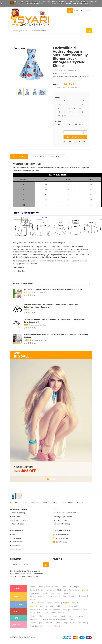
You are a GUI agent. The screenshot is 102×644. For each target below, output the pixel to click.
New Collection (23, 467)
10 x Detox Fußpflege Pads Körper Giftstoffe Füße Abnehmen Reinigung (53, 289)
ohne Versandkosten (71, 87)
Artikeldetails (38, 157)
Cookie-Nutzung (45, 3)
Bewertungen (57, 157)
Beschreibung (19, 157)
